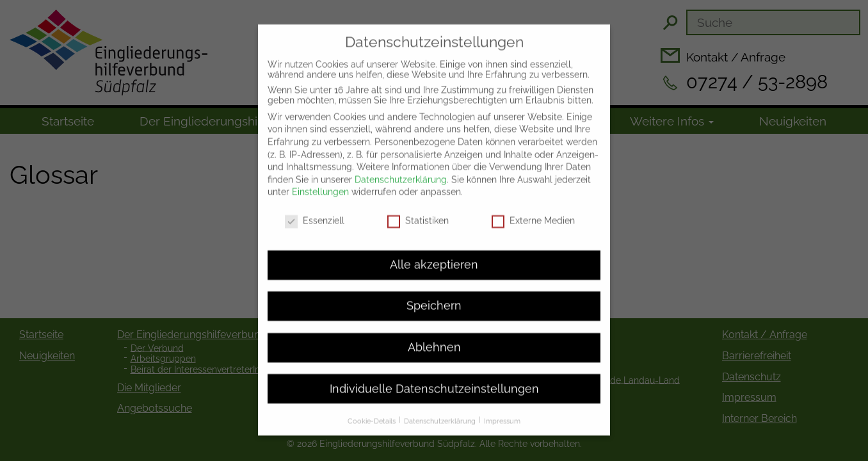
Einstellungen (320, 181)
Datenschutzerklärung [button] (441, 409)
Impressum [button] (502, 409)
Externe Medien (533, 209)
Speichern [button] (434, 295)
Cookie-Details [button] (373, 409)
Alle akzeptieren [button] (434, 253)
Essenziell (315, 209)
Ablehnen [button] (434, 336)
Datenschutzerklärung (401, 168)
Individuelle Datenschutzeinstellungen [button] (434, 377)
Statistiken (418, 209)
